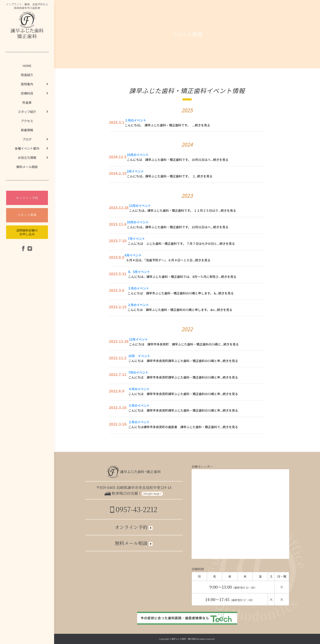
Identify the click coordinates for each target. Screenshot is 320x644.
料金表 (27, 102)
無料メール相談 (27, 167)
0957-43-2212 (134, 509)
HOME (27, 66)
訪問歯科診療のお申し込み (27, 232)
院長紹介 (27, 75)
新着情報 (27, 130)
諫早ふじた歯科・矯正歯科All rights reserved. (193, 639)
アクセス (27, 121)
